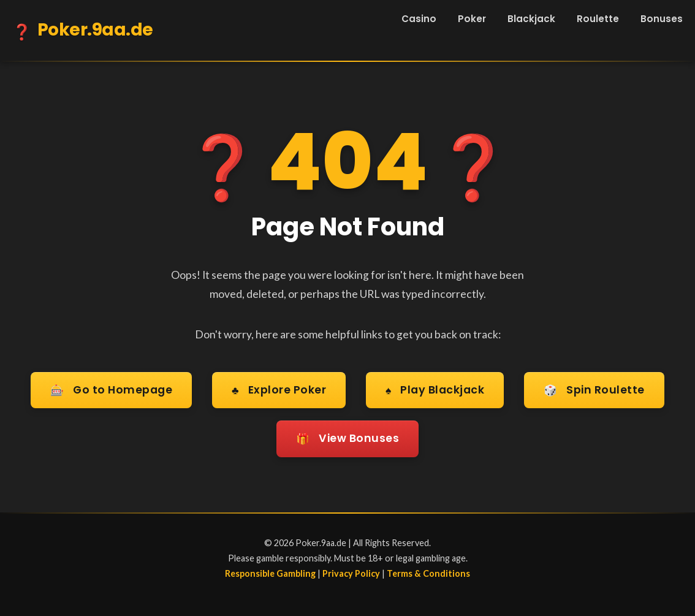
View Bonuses (347, 439)
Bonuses (662, 19)
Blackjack (531, 19)
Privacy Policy (351, 573)
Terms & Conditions (428, 573)
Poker (472, 19)
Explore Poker (279, 391)
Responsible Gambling (270, 573)
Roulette (598, 19)
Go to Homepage (111, 391)
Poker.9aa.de (83, 32)
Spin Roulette (594, 391)
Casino (419, 19)
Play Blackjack (435, 391)
